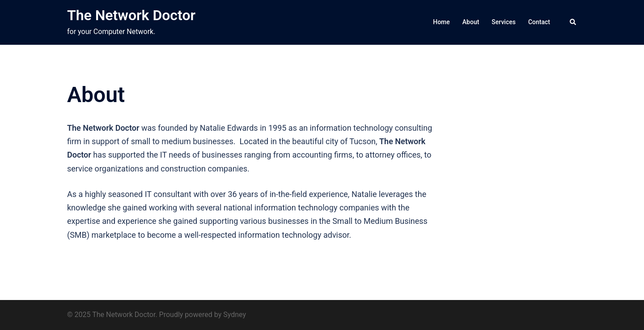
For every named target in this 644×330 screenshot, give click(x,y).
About (471, 22)
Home (441, 22)
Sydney (235, 315)
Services (504, 22)
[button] (573, 22)
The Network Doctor (131, 15)
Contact (539, 22)
